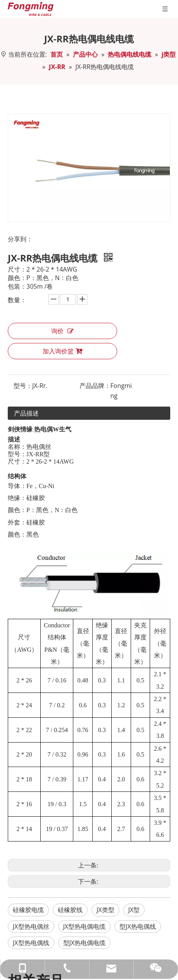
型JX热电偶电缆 (85, 943)
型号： (23, 386)
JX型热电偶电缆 (85, 926)
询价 (62, 331)
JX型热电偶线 (31, 943)
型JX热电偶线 (138, 926)
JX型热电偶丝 (31, 926)
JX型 (134, 910)
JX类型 (105, 910)
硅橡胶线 (70, 910)
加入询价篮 (62, 351)
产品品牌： (95, 386)
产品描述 (26, 413)
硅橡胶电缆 (28, 910)
